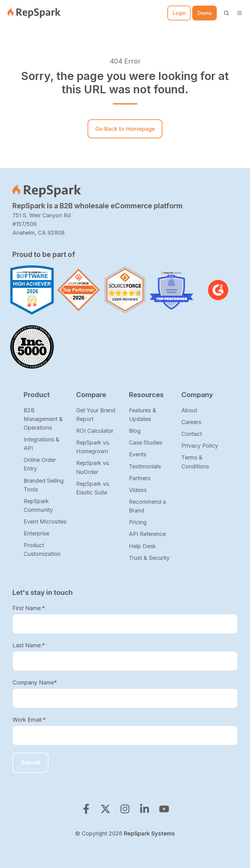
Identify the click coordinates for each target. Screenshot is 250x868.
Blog (135, 431)
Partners (140, 478)
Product (37, 395)
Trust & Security (149, 558)
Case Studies (146, 443)
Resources (146, 395)
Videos (138, 490)
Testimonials (145, 466)
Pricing (138, 522)
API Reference (147, 534)
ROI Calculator (95, 431)
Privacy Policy (200, 446)
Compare (91, 395)
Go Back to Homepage (125, 129)
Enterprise (36, 533)
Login (179, 13)
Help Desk (142, 546)
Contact (192, 434)
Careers (191, 422)
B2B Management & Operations (43, 419)
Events (138, 454)
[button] (226, 13)
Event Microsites (45, 522)
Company (197, 395)
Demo (205, 13)
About (189, 410)
